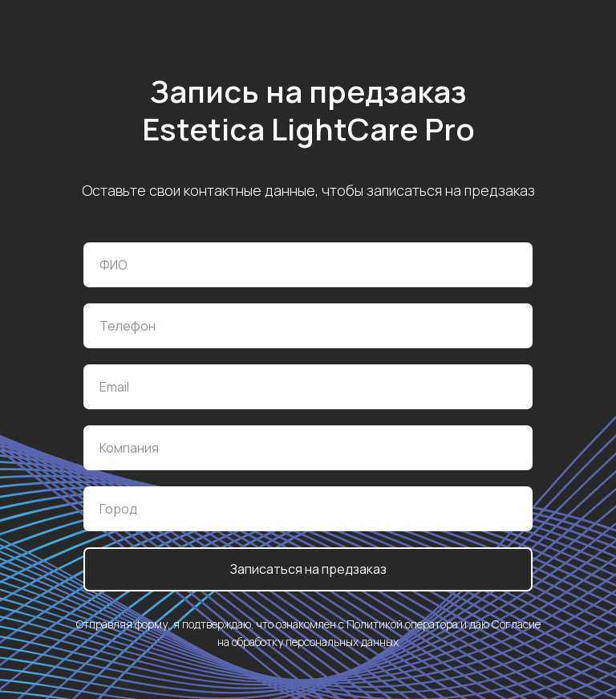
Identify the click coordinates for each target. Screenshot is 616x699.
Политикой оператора (402, 624)
